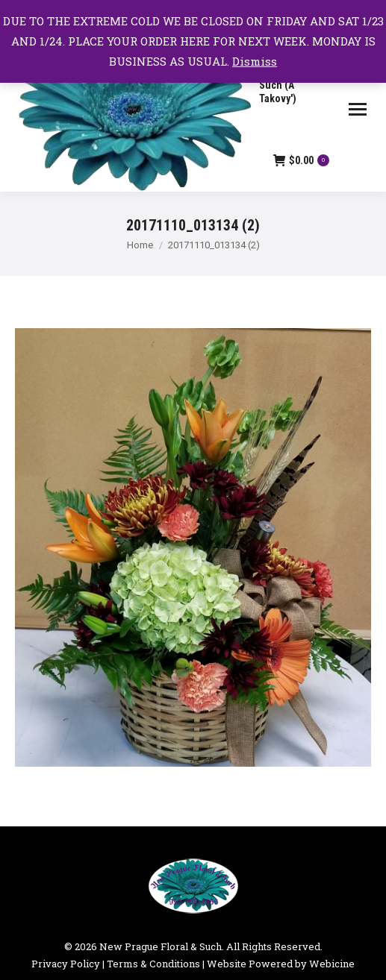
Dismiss (255, 61)
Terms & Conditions (153, 964)
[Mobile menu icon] (358, 109)
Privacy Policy (66, 964)
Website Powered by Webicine (281, 964)
